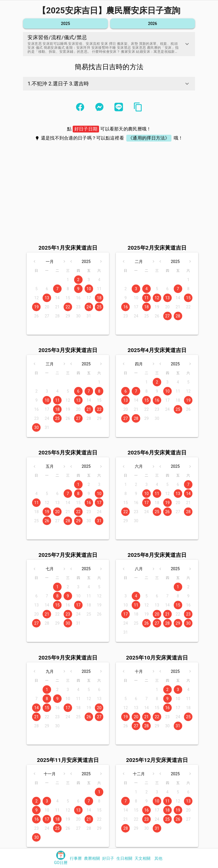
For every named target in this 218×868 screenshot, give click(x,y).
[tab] (61, 858)
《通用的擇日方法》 (149, 138)
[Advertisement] (109, 188)
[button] (109, 44)
